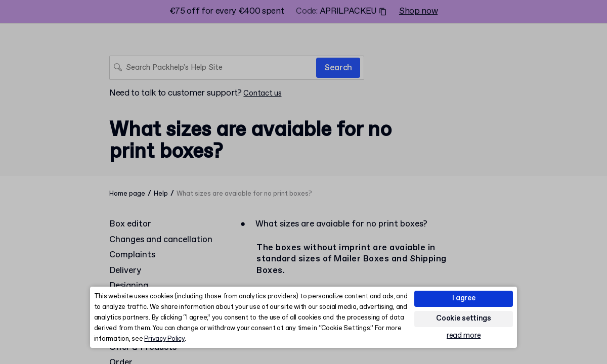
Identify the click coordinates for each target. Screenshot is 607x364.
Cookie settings (464, 318)
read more (464, 336)
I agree (464, 298)
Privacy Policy (164, 339)
